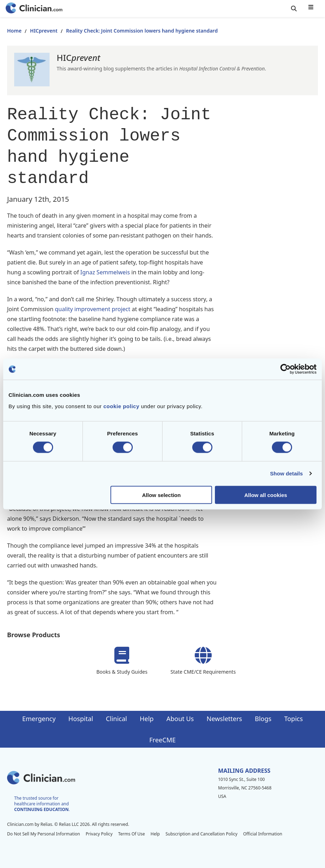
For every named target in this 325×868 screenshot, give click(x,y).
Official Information (263, 834)
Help (147, 719)
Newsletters (224, 719)
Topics (294, 719)
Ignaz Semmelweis (105, 272)
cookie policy (121, 406)
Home (14, 31)
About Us (180, 719)
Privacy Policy (99, 834)
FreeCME (162, 740)
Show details (287, 473)
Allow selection (161, 495)
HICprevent (44, 31)
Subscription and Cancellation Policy (201, 834)
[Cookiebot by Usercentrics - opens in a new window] (286, 369)
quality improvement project (93, 309)
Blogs (263, 719)
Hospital (81, 719)
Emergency (39, 719)
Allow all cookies (266, 495)
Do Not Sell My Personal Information (44, 834)
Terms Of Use (132, 834)
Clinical (116, 719)
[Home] (34, 9)
